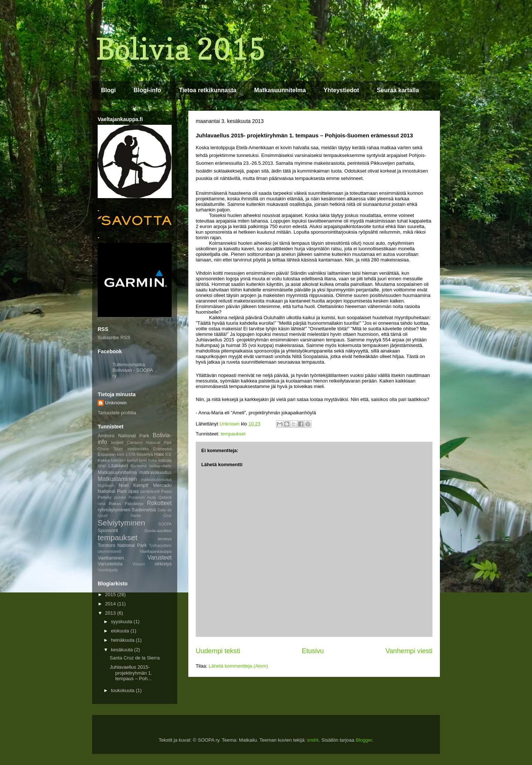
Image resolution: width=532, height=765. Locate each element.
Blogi (108, 90)
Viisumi (139, 564)
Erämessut (162, 449)
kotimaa (165, 460)
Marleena (139, 466)
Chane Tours (110, 449)
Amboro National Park (123, 436)
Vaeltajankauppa (156, 551)
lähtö (102, 466)
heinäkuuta (123, 640)
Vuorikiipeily (108, 570)
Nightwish (106, 486)
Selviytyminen (121, 523)
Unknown (116, 403)
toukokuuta (123, 690)
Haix (159, 454)
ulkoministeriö (110, 552)
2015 (111, 594)
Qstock (165, 497)
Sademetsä (144, 510)
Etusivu (313, 651)
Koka (152, 460)
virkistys (163, 564)
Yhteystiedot (341, 90)
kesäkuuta (123, 650)
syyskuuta (122, 622)
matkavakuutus (156, 472)
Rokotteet (159, 503)
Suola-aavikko (158, 530)
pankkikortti (150, 492)
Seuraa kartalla (398, 90)
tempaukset (233, 434)
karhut (132, 460)
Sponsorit (108, 530)
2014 (111, 604)
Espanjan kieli (111, 454)
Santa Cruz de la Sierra (134, 658)
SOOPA (165, 524)
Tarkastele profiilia (117, 413)
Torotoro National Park (122, 545)
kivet (143, 460)
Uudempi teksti (218, 651)
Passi (166, 491)
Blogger (364, 740)
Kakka (104, 460)
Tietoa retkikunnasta (208, 90)
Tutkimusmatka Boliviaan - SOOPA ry (133, 370)
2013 (111, 613)
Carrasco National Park (149, 443)
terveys (165, 539)
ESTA (131, 455)
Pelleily (105, 497)
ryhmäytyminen (114, 510)
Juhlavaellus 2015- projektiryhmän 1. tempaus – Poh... (131, 673)
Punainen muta (142, 497)
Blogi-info (147, 90)
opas (134, 491)
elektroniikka (138, 449)
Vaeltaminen (111, 558)
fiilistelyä (145, 454)
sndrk (313, 740)
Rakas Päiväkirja (126, 503)
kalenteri (118, 460)
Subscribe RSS (114, 338)
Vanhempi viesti (409, 651)
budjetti (117, 443)
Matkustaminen (117, 479)
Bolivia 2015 (181, 49)
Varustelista (110, 564)
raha (102, 504)
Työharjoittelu (160, 546)
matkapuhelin (160, 466)
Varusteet (159, 557)
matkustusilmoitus (156, 480)
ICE (169, 455)
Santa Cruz (151, 516)
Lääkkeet (118, 466)
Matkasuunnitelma (280, 90)
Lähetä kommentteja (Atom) (238, 666)
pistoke (120, 497)
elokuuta (121, 631)
